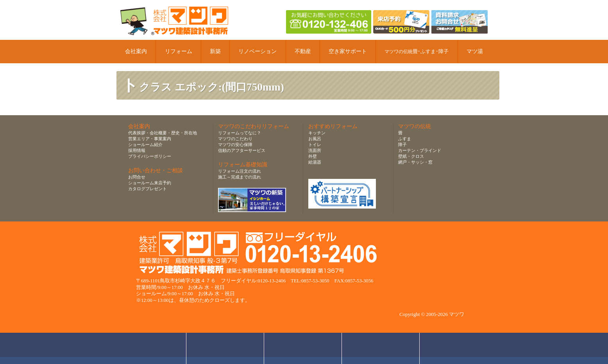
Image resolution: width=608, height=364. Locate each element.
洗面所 (315, 150)
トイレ (315, 145)
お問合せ (137, 177)
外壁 (313, 156)
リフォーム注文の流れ (240, 171)
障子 (402, 145)
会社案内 (136, 51)
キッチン (317, 133)
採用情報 (137, 150)
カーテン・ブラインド (420, 150)
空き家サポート (348, 51)
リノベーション (258, 51)
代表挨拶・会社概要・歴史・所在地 (163, 133)
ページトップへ (460, 348)
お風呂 (315, 139)
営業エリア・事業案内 (150, 139)
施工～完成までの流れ (240, 177)
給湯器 (315, 162)
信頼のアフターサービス (242, 150)
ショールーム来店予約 (150, 183)
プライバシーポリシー (150, 156)
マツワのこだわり (235, 139)
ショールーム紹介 (145, 145)
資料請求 (381, 348)
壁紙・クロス (411, 156)
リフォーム (179, 51)
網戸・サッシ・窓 (415, 162)
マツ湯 (475, 51)
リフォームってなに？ (240, 133)
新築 (215, 51)
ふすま (405, 139)
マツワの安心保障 (235, 145)
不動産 (303, 51)
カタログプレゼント (148, 189)
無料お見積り (303, 348)
